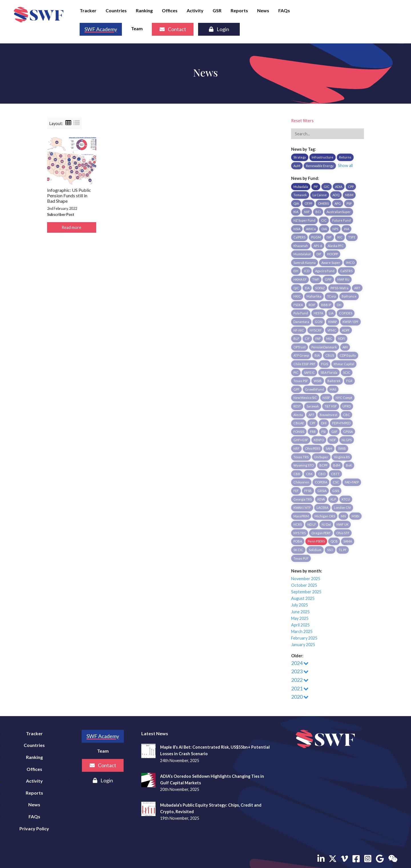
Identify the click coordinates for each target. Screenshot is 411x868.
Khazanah (301, 246)
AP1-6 (318, 246)
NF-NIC (299, 330)
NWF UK (342, 524)
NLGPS (347, 440)
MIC (329, 338)
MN (343, 516)
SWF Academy (101, 29)
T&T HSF (331, 406)
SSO (330, 550)
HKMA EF (300, 279)
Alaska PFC (336, 246)
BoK (349, 465)
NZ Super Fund (304, 220)
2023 (300, 671)
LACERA (322, 508)
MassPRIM (301, 516)
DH (339, 305)
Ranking (144, 10)
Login (219, 29)
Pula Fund (301, 313)
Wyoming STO (304, 465)
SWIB (342, 448)
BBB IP (326, 305)
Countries (116, 10)
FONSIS (299, 432)
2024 (300, 663)
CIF (307, 338)
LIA (331, 313)
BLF (296, 338)
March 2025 (302, 631)
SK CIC (298, 550)
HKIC (297, 296)
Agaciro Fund (325, 271)
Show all (345, 165)
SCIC (347, 372)
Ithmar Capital (344, 364)
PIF (316, 187)
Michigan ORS (325, 516)
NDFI (342, 338)
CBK (309, 474)
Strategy (300, 157)
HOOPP (333, 254)
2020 (300, 697)
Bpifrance (349, 296)
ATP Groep (301, 355)
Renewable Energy (320, 166)
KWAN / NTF (302, 508)
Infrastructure (323, 157)
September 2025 (306, 592)
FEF (296, 491)
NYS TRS (300, 533)
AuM (297, 166)
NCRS (298, 524)
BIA (317, 355)
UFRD (347, 406)
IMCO (350, 263)
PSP (349, 203)
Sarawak (313, 406)
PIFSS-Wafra (340, 288)
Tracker (88, 10)
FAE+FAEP (352, 482)
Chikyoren (301, 482)
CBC (346, 415)
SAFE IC (309, 372)
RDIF (312, 305)
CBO (322, 474)
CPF (313, 423)
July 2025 (300, 605)
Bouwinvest (329, 415)
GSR (217, 10)
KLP (333, 499)
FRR (313, 432)
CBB (297, 474)
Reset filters (302, 121)
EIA (307, 288)
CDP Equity (348, 355)
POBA (298, 541)
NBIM (349, 195)
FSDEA (298, 305)
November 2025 (306, 579)
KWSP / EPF (350, 322)
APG (338, 203)
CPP (351, 187)
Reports (239, 10)
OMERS (323, 203)
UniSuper (321, 457)
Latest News (155, 733)
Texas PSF (301, 381)
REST (297, 406)
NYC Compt (344, 398)
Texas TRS (301, 457)
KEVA (321, 499)
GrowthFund (315, 389)
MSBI (355, 516)
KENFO (319, 440)
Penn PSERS (316, 541)
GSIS (336, 491)
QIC (296, 288)
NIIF (307, 212)
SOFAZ (320, 288)
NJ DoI (326, 524)
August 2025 (303, 598)
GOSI (319, 322)
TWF (316, 279)
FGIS (325, 364)
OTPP (308, 203)
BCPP (323, 465)
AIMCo (311, 229)
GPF (296, 389)
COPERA (321, 482)
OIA (324, 229)
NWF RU (343, 279)
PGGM (316, 237)
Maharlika (314, 296)
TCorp (332, 296)
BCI (318, 212)
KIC (340, 237)
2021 (300, 688)
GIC (327, 187)
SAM (329, 448)
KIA (296, 212)
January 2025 (303, 645)
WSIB (318, 381)
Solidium (315, 550)
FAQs (284, 10)
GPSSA (348, 432)
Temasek (300, 195)
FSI (324, 432)
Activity (195, 10)
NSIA (297, 229)
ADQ (336, 195)
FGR (349, 381)
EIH (296, 271)
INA (346, 229)
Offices (170, 10)
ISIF (329, 237)
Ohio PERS (313, 448)
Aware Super (331, 263)
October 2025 (304, 585)
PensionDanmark (324, 347)
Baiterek (334, 381)
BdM (337, 465)
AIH (345, 347)
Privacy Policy (34, 828)
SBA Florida (329, 372)
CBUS (330, 355)
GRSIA (322, 491)
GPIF (328, 279)
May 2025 (300, 618)
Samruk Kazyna (305, 263)
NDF (333, 440)
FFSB (308, 491)
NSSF (326, 398)
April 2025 (300, 625)
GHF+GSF (301, 440)
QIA (296, 203)
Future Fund (342, 220)
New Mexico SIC (305, 398)
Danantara (301, 322)
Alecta (298, 415)
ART (357, 288)
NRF (296, 448)
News (263, 10)
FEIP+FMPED (341, 423)
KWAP (333, 322)
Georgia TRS (303, 499)
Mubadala (301, 187)
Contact (173, 29)
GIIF (334, 432)
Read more (71, 227)
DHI (324, 423)
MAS (333, 389)
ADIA (339, 187)
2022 (300, 680)
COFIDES (346, 313)
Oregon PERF (321, 533)
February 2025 (304, 638)
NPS (335, 229)
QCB (334, 541)
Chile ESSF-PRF (304, 364)
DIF (319, 254)
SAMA (348, 541)
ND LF (312, 524)
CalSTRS (346, 271)
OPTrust (300, 347)
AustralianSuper (339, 212)
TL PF (343, 550)
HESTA (318, 313)
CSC (336, 482)
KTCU (346, 499)
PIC (296, 372)
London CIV (342, 508)
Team (137, 28)
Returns (345, 157)
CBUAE (299, 423)
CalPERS (299, 237)
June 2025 (300, 612)
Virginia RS (342, 457)
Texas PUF (301, 558)
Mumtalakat (302, 254)
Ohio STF (343, 533)
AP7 (311, 415)
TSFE (352, 237)
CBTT (335, 474)
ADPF (346, 330)
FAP (318, 338)
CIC (324, 220)
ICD (307, 271)
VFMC (332, 330)
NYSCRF (316, 330)
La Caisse (320, 195)
